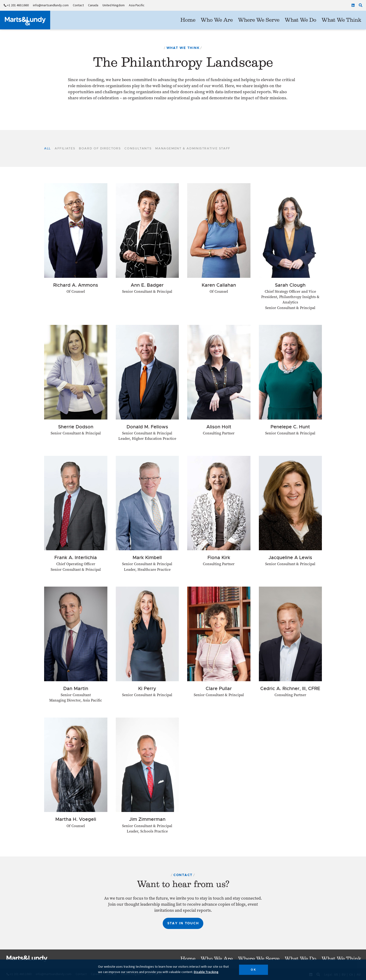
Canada (93, 5)
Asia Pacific (137, 5)
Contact (78, 5)
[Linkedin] (353, 5)
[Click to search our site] (361, 5)
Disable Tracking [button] (206, 972)
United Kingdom (114, 5)
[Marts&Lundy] (25, 20)
